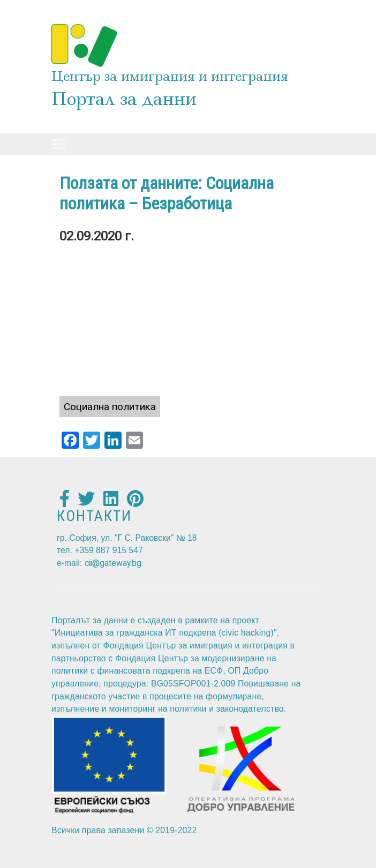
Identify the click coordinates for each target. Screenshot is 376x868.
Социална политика (110, 407)
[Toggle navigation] (58, 144)
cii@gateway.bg (113, 563)
